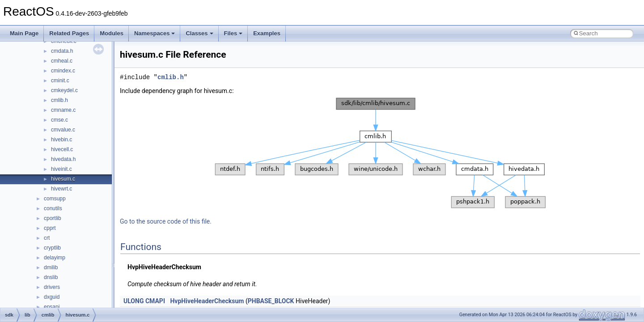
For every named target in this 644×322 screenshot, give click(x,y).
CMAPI (155, 301)
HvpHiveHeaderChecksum (207, 301)
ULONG (133, 301)
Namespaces (155, 33)
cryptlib (52, 248)
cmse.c (59, 120)
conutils (53, 208)
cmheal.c (62, 61)
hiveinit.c (61, 169)
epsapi (52, 307)
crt (47, 238)
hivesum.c (63, 179)
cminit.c (60, 80)
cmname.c (63, 110)
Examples (267, 33)
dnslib (51, 277)
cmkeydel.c (64, 90)
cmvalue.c (63, 130)
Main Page (24, 33)
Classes (199, 33)
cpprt (50, 228)
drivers (52, 287)
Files (233, 33)
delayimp (55, 258)
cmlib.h (59, 100)
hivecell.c (62, 149)
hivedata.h (63, 159)
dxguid (52, 297)
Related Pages (69, 33)
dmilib (51, 267)
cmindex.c (63, 71)
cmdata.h (62, 51)
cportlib (53, 218)
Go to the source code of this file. (166, 221)
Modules (112, 33)
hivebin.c (61, 140)
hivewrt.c (61, 189)
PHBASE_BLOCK (271, 301)
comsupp (55, 199)
